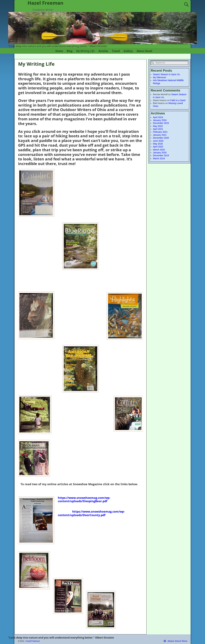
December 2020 (161, 138)
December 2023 (161, 123)
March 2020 (159, 150)
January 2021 (160, 135)
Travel (116, 51)
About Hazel (144, 51)
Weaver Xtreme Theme (177, 641)
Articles (103, 51)
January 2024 (160, 120)
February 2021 (160, 132)
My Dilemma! (160, 77)
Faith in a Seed (178, 100)
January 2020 (160, 153)
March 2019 (159, 158)
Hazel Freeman (33, 641)
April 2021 (158, 129)
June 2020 (158, 141)
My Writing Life (85, 51)
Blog (70, 51)
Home (59, 51)
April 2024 (158, 117)
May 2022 (158, 126)
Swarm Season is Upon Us (166, 74)
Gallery (128, 51)
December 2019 (161, 155)
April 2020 (158, 147)
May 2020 (158, 144)
